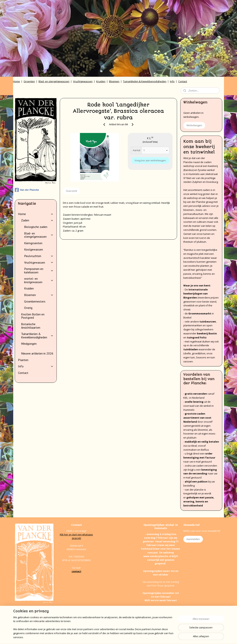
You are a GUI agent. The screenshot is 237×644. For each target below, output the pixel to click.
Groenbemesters (35, 301)
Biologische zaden (36, 227)
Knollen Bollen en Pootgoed (33, 316)
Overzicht (71, 191)
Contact (183, 81)
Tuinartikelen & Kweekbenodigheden (145, 81)
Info (172, 81)
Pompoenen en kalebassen (39, 270)
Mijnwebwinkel (161, 637)
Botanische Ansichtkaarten (31, 326)
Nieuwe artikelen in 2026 (37, 353)
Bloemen (114, 81)
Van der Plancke (27, 190)
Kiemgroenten (33, 243)
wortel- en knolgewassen (39, 280)
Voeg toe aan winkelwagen (150, 160)
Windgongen (29, 344)
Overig (28, 308)
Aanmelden (193, 539)
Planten (23, 360)
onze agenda (172, 622)
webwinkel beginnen (128, 637)
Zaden (37, 220)
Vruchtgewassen (83, 81)
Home (16, 81)
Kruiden (101, 81)
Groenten (29, 81)
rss (113, 637)
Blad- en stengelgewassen (54, 81)
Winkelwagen (194, 125)
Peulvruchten (39, 256)
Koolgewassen (34, 249)
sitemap (105, 637)
